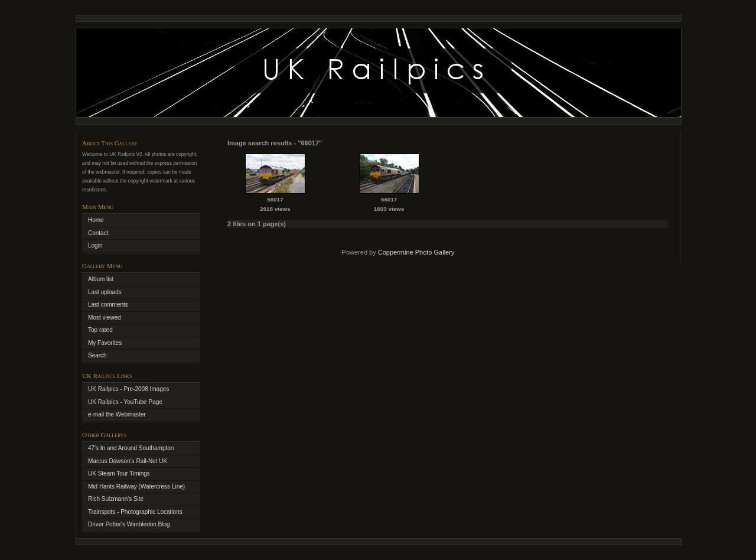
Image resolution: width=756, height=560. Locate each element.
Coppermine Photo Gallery (416, 252)
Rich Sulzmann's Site (116, 499)
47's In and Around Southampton (131, 448)
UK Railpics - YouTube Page (125, 402)
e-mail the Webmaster (117, 414)
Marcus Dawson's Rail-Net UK (128, 461)
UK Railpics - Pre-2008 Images (128, 389)
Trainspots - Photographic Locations (135, 512)
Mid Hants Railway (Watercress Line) (136, 486)
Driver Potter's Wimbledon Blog (129, 524)
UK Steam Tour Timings (119, 473)
